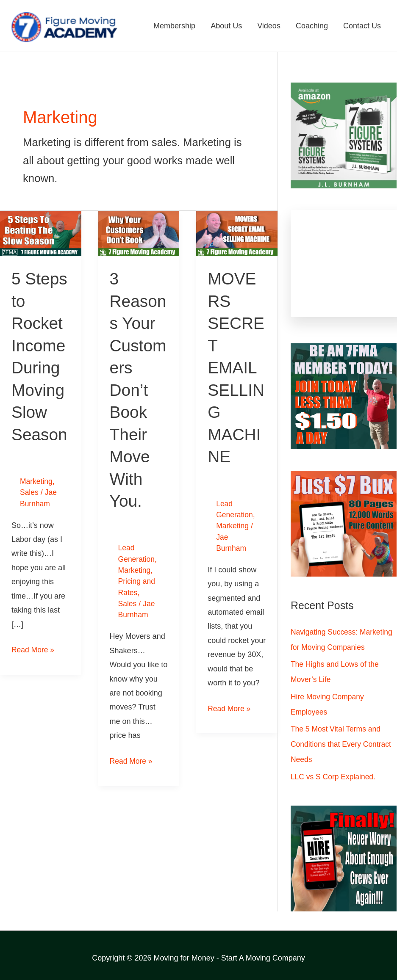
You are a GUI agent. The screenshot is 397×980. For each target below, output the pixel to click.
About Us (226, 26)
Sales (29, 491)
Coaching (312, 26)
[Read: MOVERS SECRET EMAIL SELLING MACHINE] (237, 233)
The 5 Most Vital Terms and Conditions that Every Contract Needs (342, 745)
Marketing (37, 480)
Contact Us (362, 26)
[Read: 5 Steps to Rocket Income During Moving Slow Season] (41, 233)
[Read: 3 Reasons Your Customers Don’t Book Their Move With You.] (139, 233)
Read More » (33, 647)
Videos (269, 26)
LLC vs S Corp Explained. (334, 777)
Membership (174, 26)
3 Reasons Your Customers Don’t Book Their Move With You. (138, 389)
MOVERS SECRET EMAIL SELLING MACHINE (235, 367)
